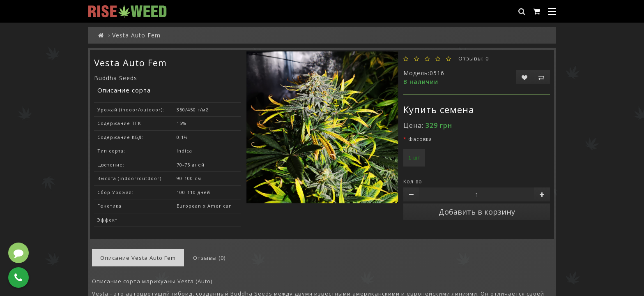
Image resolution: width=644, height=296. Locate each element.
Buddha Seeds (116, 78)
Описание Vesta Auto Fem (138, 258)
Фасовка (420, 139)
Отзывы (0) (209, 258)
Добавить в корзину (477, 212)
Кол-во (413, 182)
